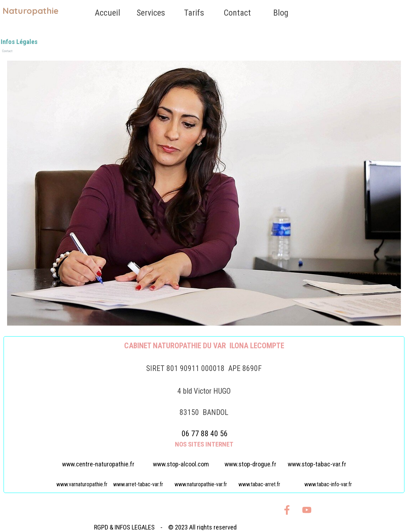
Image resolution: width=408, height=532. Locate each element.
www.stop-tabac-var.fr (317, 464)
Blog (281, 13)
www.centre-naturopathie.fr (98, 464)
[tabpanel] (204, 415)
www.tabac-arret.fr (259, 484)
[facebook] (287, 510)
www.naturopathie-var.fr (201, 484)
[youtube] (307, 510)
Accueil (107, 13)
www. (250, 464)
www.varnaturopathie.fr (82, 484)
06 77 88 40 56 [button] (205, 434)
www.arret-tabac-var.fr (138, 484)
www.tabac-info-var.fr (328, 484)
